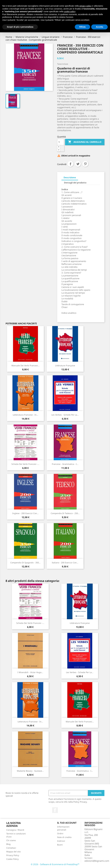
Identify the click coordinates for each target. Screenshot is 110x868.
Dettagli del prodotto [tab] (75, 183)
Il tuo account (67, 823)
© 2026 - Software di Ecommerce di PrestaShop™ (55, 864)
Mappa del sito (13, 852)
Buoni (60, 845)
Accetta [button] (99, 27)
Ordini (60, 833)
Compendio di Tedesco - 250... (65, 513)
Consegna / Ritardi (15, 830)
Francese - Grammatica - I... (65, 464)
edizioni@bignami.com (97, 861)
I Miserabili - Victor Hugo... (30, 672)
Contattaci (11, 848)
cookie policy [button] (70, 11)
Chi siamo (11, 840)
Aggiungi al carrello (85, 142)
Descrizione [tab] (70, 177)
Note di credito (64, 837)
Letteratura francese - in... (25, 415)
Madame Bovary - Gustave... (30, 771)
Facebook (55, 810)
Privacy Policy (13, 855)
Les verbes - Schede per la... (65, 415)
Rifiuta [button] (82, 27)
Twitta (78, 164)
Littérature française (65, 365)
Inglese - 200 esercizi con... (25, 513)
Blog (8, 844)
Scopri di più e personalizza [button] (20, 27)
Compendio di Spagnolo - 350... (25, 563)
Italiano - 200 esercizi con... (65, 563)
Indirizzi (61, 841)
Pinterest (85, 164)
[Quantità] (61, 142)
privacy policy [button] (86, 6)
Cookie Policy (12, 859)
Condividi (70, 164)
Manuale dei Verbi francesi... (25, 365)
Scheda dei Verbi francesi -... (25, 464)
